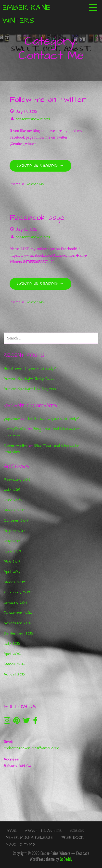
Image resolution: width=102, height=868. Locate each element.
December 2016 (18, 613)
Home (11, 831)
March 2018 (14, 510)
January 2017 (16, 602)
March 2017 (14, 582)
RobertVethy (15, 445)
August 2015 (14, 674)
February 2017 (17, 592)
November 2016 (18, 623)
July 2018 (12, 490)
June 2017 (13, 551)
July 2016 (12, 643)
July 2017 (12, 541)
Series (77, 831)
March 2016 (14, 664)
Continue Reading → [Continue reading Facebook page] (40, 284)
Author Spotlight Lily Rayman (30, 389)
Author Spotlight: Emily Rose (29, 379)
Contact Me (35, 184)
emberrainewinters (33, 119)
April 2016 (12, 654)
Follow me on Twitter (48, 100)
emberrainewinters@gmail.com (31, 748)
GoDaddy (66, 859)
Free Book (72, 837)
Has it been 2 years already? (30, 368)
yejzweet (12, 419)
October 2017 (16, 520)
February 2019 (17, 479)
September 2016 (18, 633)
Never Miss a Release (29, 837)
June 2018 (13, 500)
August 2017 (14, 531)
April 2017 (12, 572)
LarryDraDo (15, 429)
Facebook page (37, 218)
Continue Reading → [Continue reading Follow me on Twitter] (40, 166)
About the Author (44, 831)
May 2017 (12, 561)
